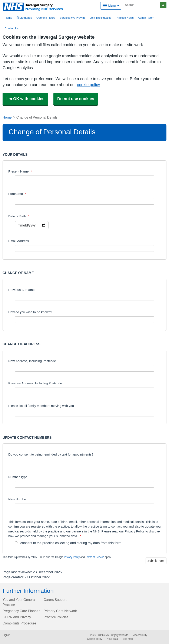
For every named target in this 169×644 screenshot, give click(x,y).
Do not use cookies (76, 99)
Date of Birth (19, 216)
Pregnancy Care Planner (21, 611)
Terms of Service (95, 557)
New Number (18, 499)
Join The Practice (101, 18)
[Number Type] (84, 484)
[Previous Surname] (84, 297)
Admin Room (146, 18)
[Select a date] (32, 225)
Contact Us (12, 28)
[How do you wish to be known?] (84, 320)
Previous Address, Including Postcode (35, 383)
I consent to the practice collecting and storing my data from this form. (68, 543)
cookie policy (88, 85)
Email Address (19, 241)
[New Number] (84, 507)
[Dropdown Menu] (111, 6)
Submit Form (156, 561)
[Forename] (84, 201)
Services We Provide (73, 18)
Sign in (6, 635)
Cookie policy (95, 639)
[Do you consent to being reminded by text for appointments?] (84, 462)
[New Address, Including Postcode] (84, 368)
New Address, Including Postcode (32, 361)
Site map (128, 639)
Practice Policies (56, 617)
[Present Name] (84, 179)
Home (7, 117)
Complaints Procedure (19, 623)
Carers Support (55, 600)
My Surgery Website (117, 635)
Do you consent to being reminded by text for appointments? (51, 454)
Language (24, 18)
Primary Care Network (60, 611)
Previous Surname (21, 290)
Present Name (20, 171)
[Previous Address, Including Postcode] (84, 391)
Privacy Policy (72, 557)
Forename (17, 194)
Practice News (125, 18)
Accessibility (140, 635)
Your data (112, 639)
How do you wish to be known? (30, 312)
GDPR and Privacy (17, 617)
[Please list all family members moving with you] (84, 413)
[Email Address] (84, 248)
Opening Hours (46, 18)
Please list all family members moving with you (41, 406)
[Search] (142, 5)
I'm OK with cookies (25, 99)
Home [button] (9, 18)
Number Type (18, 477)
